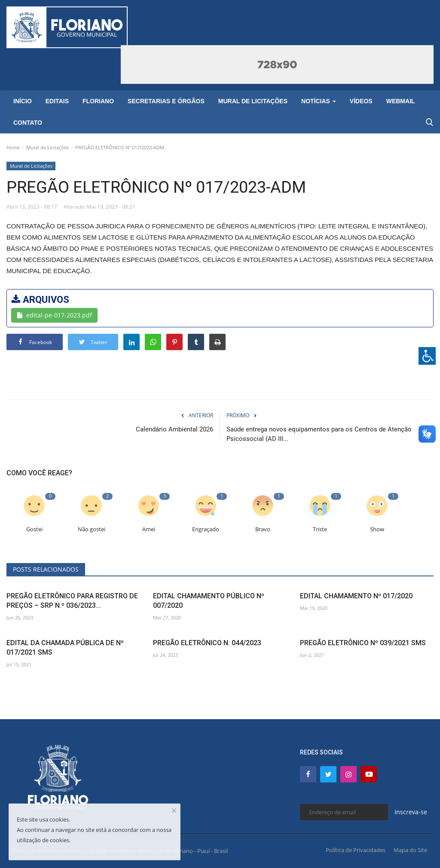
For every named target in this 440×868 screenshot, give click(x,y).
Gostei (34, 529)
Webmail (401, 101)
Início (23, 101)
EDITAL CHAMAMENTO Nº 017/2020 (356, 596)
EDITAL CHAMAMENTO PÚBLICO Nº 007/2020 (209, 601)
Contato (28, 123)
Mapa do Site (410, 850)
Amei (149, 529)
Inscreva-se (411, 812)
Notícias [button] (319, 101)
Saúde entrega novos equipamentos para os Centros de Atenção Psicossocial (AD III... (319, 434)
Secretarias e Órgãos (166, 101)
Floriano (98, 101)
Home (13, 147)
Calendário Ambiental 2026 (174, 429)
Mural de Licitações (47, 147)
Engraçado (206, 529)
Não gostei (92, 529)
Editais (57, 101)
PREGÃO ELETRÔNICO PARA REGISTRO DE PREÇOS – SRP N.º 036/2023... (72, 601)
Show (377, 529)
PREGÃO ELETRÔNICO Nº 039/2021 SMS (363, 643)
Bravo (263, 529)
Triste (320, 529)
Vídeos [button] (361, 101)
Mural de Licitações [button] (253, 101)
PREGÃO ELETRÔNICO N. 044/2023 (207, 643)
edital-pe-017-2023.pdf (54, 315)
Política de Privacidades (356, 850)
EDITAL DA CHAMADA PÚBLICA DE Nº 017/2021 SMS (65, 648)
